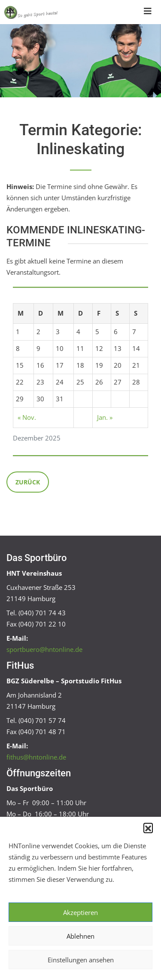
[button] (148, 828)
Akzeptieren (80, 912)
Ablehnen (80, 936)
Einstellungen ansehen (81, 960)
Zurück (28, 482)
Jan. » (105, 417)
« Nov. (27, 417)
